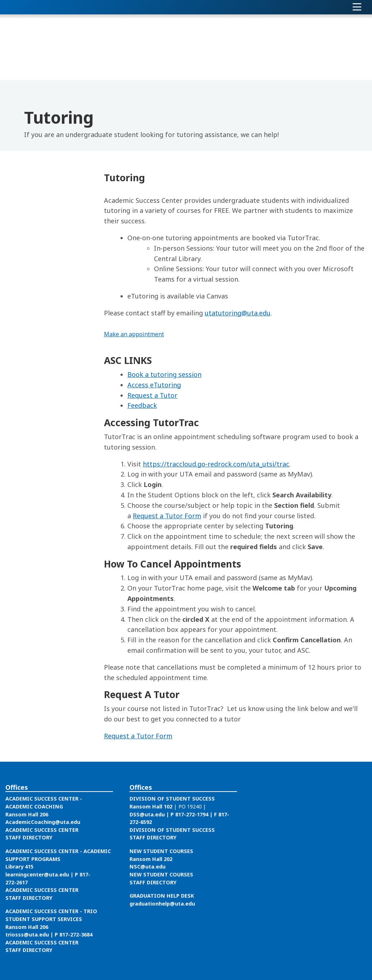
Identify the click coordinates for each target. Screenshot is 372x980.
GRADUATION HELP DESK (162, 896)
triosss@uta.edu (27, 935)
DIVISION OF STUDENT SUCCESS (172, 799)
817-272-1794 (192, 814)
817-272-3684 (76, 935)
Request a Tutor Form (167, 516)
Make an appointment (134, 334)
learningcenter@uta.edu (37, 874)
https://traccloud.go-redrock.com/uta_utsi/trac (216, 464)
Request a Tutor (152, 395)
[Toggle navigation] (357, 7)
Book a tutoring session (164, 374)
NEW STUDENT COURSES (161, 851)
